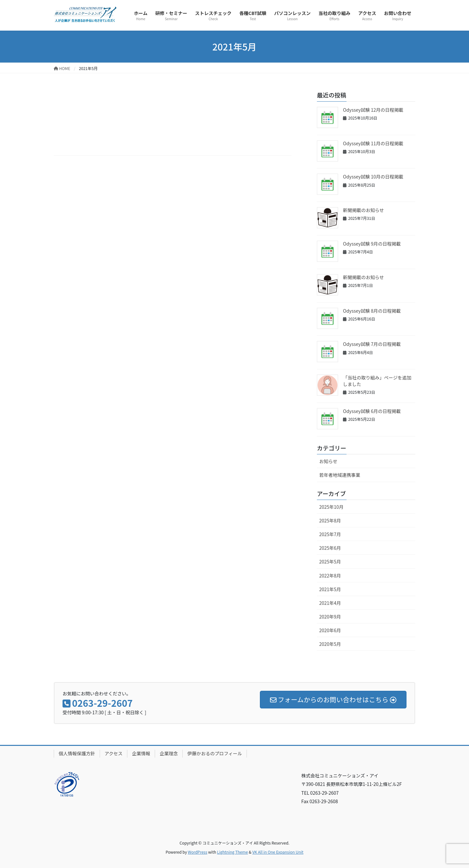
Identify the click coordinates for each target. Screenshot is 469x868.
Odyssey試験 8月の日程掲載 (372, 311)
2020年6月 (330, 630)
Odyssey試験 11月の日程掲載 (373, 143)
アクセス (114, 753)
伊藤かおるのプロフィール (215, 753)
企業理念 (169, 753)
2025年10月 (331, 507)
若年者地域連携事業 (340, 475)
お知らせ (328, 461)
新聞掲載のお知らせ (363, 210)
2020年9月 (330, 617)
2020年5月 (330, 644)
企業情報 (141, 753)
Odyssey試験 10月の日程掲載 (373, 177)
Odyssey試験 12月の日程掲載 (373, 110)
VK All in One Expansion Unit (278, 852)
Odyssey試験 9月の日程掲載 (372, 244)
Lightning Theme (232, 852)
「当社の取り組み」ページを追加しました (377, 381)
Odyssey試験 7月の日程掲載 (372, 344)
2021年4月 (330, 603)
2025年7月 (330, 534)
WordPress (198, 852)
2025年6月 (330, 548)
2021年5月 (330, 589)
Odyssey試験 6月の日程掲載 (372, 411)
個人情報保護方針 (77, 753)
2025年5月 (330, 562)
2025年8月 (330, 520)
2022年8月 (330, 576)
